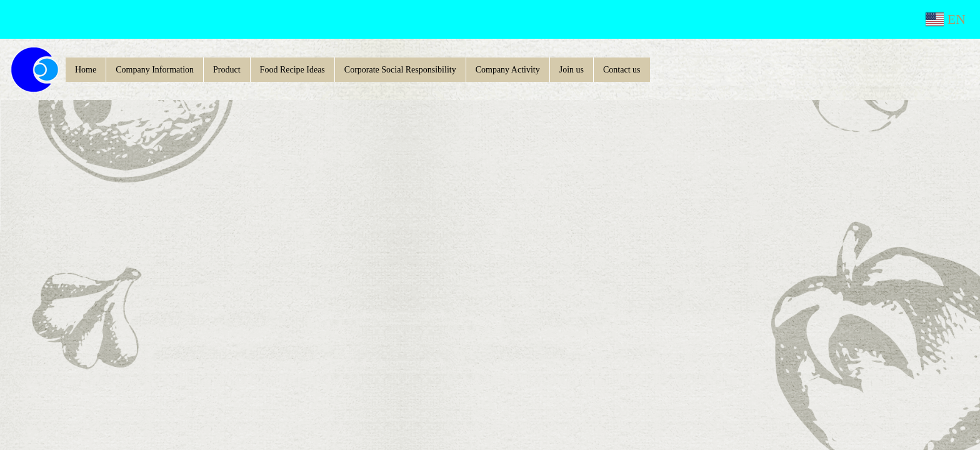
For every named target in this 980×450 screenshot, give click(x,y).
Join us (572, 70)
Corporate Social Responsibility (400, 70)
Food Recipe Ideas (292, 70)
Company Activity (508, 70)
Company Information (155, 70)
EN (946, 19)
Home (86, 70)
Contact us (622, 70)
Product (227, 70)
